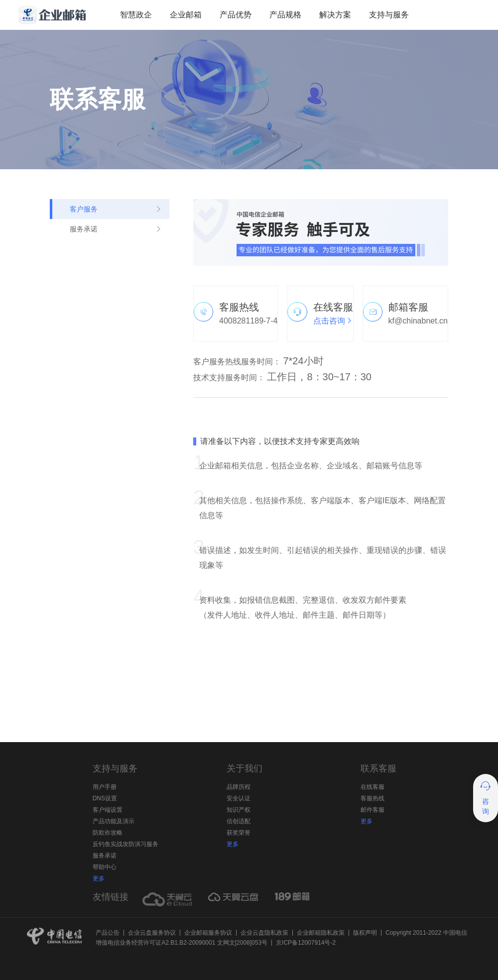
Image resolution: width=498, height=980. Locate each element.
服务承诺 (105, 856)
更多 (99, 878)
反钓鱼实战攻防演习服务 (125, 844)
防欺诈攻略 (108, 833)
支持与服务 (389, 15)
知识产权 (239, 810)
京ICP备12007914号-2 (306, 943)
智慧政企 (136, 15)
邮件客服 (373, 810)
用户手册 (105, 787)
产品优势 (236, 15)
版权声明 (365, 933)
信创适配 (239, 821)
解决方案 (335, 15)
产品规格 (285, 15)
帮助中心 (105, 867)
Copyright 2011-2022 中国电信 (426, 933)
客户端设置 (108, 810)
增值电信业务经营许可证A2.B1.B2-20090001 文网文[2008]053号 (182, 943)
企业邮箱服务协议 (208, 933)
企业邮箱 (186, 15)
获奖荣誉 (239, 833)
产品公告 (108, 933)
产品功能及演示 (114, 821)
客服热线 (373, 798)
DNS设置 (105, 798)
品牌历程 (239, 787)
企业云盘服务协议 (152, 933)
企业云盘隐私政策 (264, 933)
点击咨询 (329, 321)
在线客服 (373, 787)
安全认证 (239, 798)
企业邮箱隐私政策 (321, 933)
